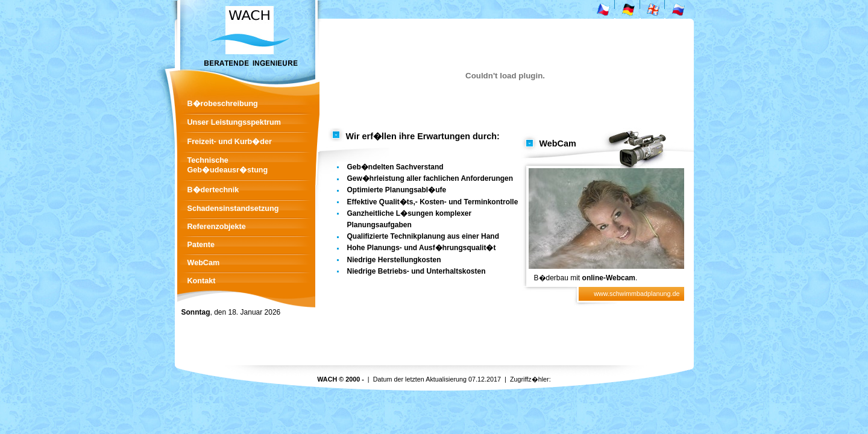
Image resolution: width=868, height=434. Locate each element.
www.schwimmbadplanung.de (637, 294)
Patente (201, 245)
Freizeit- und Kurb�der (230, 142)
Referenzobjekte (217, 227)
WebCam (204, 263)
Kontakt (202, 281)
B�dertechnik (213, 190)
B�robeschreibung (223, 104)
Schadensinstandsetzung (233, 209)
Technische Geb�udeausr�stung (228, 165)
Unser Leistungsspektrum (234, 122)
